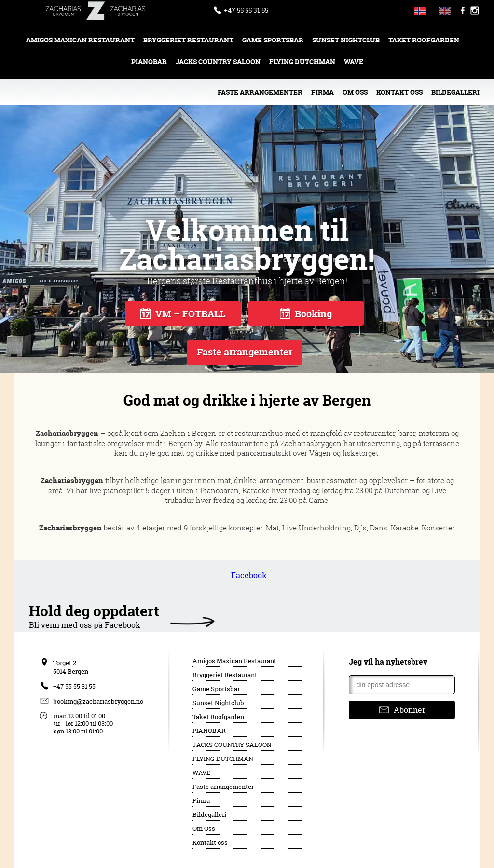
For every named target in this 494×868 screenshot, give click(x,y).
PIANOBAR (149, 61)
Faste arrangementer (260, 92)
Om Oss (355, 92)
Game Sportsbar (273, 40)
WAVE (354, 61)
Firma (322, 92)
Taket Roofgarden (424, 40)
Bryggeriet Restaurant (188, 40)
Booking (306, 314)
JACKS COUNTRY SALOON (218, 61)
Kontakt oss (399, 92)
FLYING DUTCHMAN (302, 61)
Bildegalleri (455, 92)
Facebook (249, 575)
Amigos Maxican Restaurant (80, 40)
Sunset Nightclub (346, 40)
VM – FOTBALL (183, 314)
